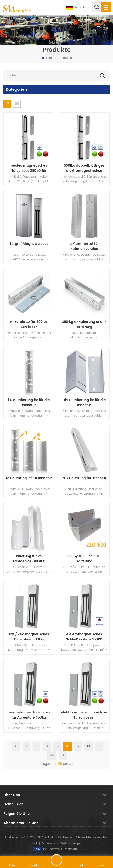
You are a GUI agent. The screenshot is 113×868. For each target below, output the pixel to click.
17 (78, 746)
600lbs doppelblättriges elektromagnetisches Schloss (84, 168)
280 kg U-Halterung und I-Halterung (84, 324)
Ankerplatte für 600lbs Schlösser (29, 324)
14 (47, 746)
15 (57, 746)
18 (88, 746)
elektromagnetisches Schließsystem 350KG (84, 637)
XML (35, 844)
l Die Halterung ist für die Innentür (29, 403)
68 (52, 755)
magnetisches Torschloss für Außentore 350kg (29, 715)
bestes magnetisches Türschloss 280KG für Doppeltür (29, 168)
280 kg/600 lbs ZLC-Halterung (84, 559)
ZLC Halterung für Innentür (84, 478)
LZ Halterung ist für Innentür (29, 478)
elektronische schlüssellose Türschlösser (84, 715)
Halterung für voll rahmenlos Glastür (29, 559)
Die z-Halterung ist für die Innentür (84, 403)
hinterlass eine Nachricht (56, 860)
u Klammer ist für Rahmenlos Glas (84, 246)
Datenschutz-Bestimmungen (62, 844)
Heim (47, 58)
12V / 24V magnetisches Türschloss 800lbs (29, 637)
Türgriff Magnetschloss (29, 244)
